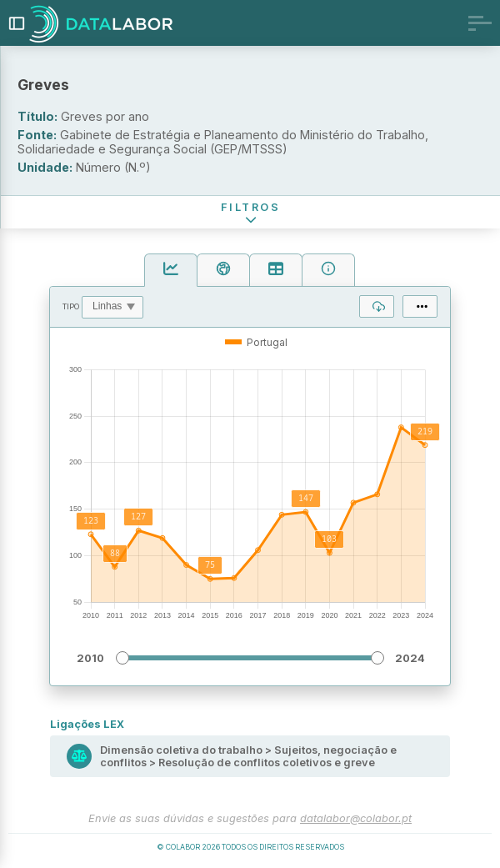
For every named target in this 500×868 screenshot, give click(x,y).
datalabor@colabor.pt (356, 818)
